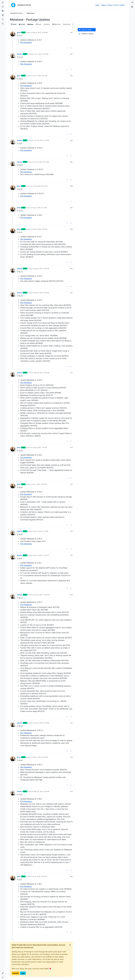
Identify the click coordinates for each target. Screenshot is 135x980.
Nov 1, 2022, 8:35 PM (40, 484)
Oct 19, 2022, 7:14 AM (40, 447)
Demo (110, 5)
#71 (72, 373)
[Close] (70, 945)
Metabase (30, 24)
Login (23, 973)
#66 (71, 186)
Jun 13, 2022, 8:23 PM (40, 76)
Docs (116, 5)
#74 (72, 531)
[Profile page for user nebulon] (13, 56)
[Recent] (3, 7)
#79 (71, 791)
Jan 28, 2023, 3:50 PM (42, 723)
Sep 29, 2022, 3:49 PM (42, 373)
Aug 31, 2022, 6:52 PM (42, 269)
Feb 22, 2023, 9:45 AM (40, 757)
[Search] (3, 24)
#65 (71, 162)
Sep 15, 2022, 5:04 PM (42, 293)
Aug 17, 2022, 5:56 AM (40, 229)
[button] (3, 973)
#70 (71, 293)
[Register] (132, 7)
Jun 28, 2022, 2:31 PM (42, 140)
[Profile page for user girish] (13, 34)
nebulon (20, 54)
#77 (72, 723)
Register (16, 973)
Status (104, 5)
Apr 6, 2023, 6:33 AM (40, 876)
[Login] (132, 3)
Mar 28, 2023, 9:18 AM (42, 791)
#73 (71, 484)
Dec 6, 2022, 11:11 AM (41, 531)
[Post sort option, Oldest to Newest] (87, 34)
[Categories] (3, 3)
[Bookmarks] (3, 19)
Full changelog (26, 42)
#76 (71, 595)
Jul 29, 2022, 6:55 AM (42, 162)
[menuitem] (132, 3)
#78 (71, 757)
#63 (71, 76)
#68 (71, 229)
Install (122, 5)
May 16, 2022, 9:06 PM (40, 32)
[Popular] (3, 15)
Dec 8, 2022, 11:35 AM (42, 555)
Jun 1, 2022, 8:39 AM (41, 54)
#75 (71, 555)
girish (19, 32)
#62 (71, 54)
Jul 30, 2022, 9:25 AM (40, 186)
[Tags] (3, 11)
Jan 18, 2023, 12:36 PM (42, 595)
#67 (71, 208)
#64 (71, 140)
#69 (71, 269)
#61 (72, 32)
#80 (71, 876)
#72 (71, 447)
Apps (97, 5)
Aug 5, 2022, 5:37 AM (40, 208)
